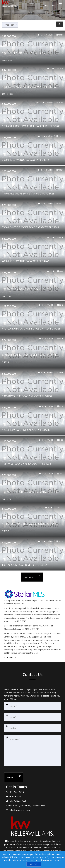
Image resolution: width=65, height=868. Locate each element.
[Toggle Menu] (60, 3)
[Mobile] (32, 728)
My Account (49, 5)
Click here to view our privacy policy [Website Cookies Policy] (28, 857)
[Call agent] (32, 792)
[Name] (32, 706)
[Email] (32, 717)
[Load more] (32, 577)
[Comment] (32, 751)
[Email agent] (32, 810)
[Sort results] (10, 25)
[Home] (10, 3)
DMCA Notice (10, 657)
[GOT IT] (34, 864)
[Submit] (14, 777)
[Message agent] (32, 796)
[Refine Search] (60, 24)
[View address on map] (32, 806)
